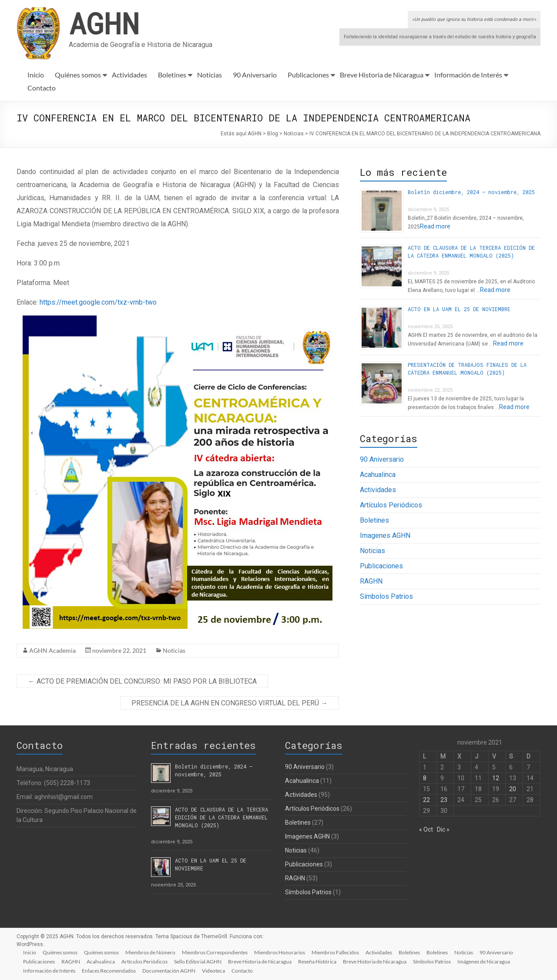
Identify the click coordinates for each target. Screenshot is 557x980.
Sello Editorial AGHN (200, 961)
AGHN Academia (52, 650)
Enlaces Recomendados (110, 970)
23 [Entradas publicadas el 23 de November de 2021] (444, 800)
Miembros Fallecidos (338, 952)
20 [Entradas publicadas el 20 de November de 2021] (513, 789)
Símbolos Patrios (386, 596)
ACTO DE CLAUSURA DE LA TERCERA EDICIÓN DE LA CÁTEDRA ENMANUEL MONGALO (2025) (221, 817)
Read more (435, 226)
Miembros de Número (152, 952)
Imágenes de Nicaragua (488, 961)
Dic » (443, 829)
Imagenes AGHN (385, 535)
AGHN (104, 23)
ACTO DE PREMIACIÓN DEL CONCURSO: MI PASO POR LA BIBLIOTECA (142, 681)
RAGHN (371, 581)
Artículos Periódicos (391, 505)
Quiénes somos (78, 75)
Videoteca (215, 970)
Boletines (172, 75)
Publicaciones (308, 75)
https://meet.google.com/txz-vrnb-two (98, 302)
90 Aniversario (255, 75)
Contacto (42, 88)
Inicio (36, 75)
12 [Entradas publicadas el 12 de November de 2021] (496, 778)
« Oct (426, 829)
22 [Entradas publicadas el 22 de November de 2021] (426, 800)
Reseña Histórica (320, 961)
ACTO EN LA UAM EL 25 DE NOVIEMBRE (459, 309)
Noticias (210, 75)
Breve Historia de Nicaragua (382, 75)
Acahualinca (378, 475)
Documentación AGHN (170, 970)
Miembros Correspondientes (217, 952)
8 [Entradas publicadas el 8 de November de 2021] (425, 778)
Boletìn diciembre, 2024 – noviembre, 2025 (471, 192)
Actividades (129, 75)
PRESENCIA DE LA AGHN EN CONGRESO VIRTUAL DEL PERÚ (230, 703)
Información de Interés (468, 75)
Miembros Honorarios (282, 952)
